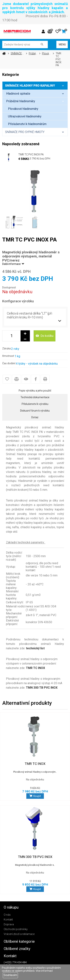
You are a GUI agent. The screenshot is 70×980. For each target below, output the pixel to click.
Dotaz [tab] (35, 417)
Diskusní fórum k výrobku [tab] (35, 411)
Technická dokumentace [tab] (35, 397)
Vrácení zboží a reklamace (19, 934)
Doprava (9, 924)
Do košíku (45, 336)
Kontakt (8, 920)
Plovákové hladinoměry (23, 109)
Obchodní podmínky (16, 929)
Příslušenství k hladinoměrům (27, 124)
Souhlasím (10, 975)
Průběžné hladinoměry (37, 101)
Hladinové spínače (37, 94)
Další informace (14, 264)
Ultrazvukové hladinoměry (25, 116)
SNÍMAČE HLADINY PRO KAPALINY (36, 86)
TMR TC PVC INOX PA (31, 154)
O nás (7, 915)
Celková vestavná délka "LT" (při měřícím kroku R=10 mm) (29, 315)
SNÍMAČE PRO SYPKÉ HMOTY (36, 132)
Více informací (44, 971)
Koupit (35, 796)
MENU (62, 45)
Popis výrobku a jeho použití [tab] (35, 391)
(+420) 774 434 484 (15, 962)
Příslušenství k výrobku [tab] (35, 404)
